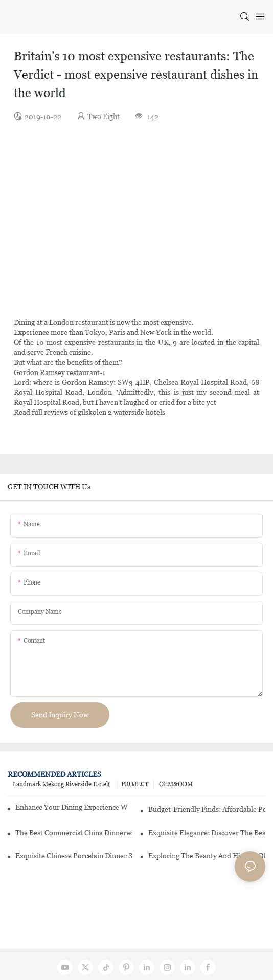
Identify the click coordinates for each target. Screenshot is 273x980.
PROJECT (135, 784)
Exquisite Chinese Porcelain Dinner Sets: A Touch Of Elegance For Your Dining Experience (74, 856)
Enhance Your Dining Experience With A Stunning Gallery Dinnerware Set (72, 807)
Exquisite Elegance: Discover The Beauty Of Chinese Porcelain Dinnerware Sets (207, 833)
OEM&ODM (176, 784)
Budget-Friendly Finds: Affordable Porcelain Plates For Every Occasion (207, 809)
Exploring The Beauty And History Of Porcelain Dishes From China (207, 856)
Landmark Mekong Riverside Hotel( (62, 784)
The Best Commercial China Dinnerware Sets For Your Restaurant (74, 833)
